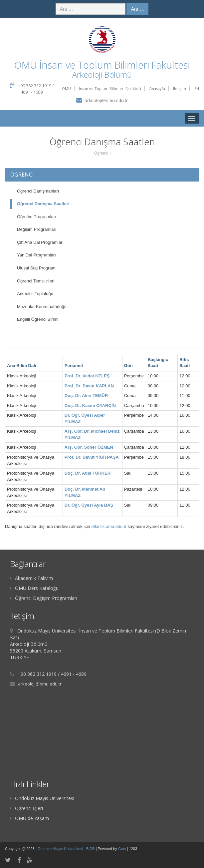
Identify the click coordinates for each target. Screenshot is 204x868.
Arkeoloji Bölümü (102, 74)
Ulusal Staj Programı (37, 268)
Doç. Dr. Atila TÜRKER (88, 473)
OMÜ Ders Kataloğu (34, 588)
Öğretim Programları (37, 217)
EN (197, 88)
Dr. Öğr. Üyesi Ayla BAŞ (89, 505)
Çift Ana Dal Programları (40, 242)
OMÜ (66, 88)
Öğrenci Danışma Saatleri (43, 204)
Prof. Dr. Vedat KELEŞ (87, 376)
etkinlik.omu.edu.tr (109, 526)
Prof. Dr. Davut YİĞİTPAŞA (92, 457)
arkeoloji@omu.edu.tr (106, 100)
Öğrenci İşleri (26, 808)
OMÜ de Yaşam (29, 818)
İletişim (180, 88)
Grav (122, 849)
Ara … (137, 9)
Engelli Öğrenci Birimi (38, 319)
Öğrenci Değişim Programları (44, 598)
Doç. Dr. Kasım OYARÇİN (90, 406)
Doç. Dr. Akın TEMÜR (86, 396)
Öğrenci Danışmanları (38, 191)
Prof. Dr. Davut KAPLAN (89, 386)
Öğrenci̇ (101, 153)
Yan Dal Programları (36, 255)
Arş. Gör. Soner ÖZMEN (89, 447)
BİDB (91, 849)
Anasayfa (157, 88)
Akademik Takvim (31, 578)
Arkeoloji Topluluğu (35, 294)
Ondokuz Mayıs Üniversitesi (42, 798)
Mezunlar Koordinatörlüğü (42, 307)
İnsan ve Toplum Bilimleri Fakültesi (110, 88)
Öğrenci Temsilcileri (36, 281)
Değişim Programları (37, 229)
